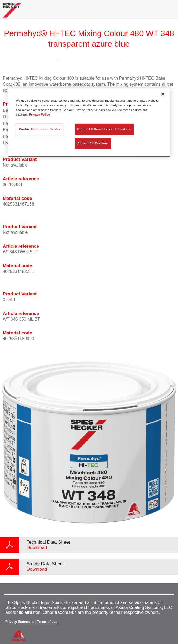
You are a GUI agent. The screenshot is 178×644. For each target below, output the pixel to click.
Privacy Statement (20, 622)
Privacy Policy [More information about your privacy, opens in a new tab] (39, 114)
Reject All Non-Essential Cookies (104, 129)
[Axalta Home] (12, 12)
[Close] (163, 94)
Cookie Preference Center (40, 129)
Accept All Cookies (93, 143)
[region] (89, 122)
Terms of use (47, 622)
